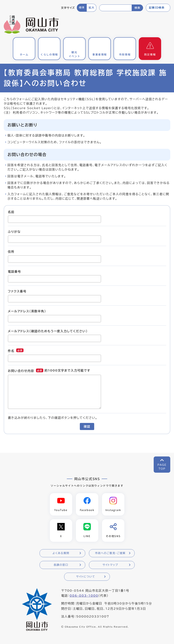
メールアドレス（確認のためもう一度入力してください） (48, 331)
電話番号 (14, 271)
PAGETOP (162, 467)
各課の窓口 (61, 565)
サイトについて (86, 577)
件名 (11, 351)
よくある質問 (61, 553)
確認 (87, 426)
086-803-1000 (84, 596)
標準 (82, 8)
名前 (11, 212)
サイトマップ (110, 565)
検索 (137, 8)
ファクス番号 (17, 291)
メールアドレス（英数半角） (27, 311)
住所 (11, 252)
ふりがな (14, 232)
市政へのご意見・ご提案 (110, 553)
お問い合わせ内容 (21, 371)
